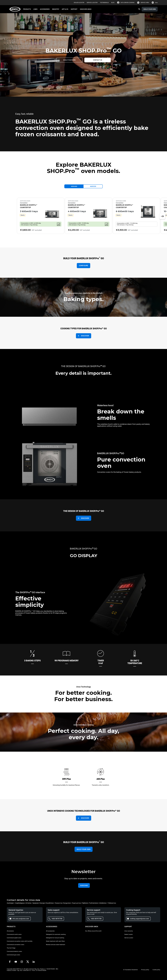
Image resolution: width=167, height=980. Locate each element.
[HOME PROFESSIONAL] (16, 9)
